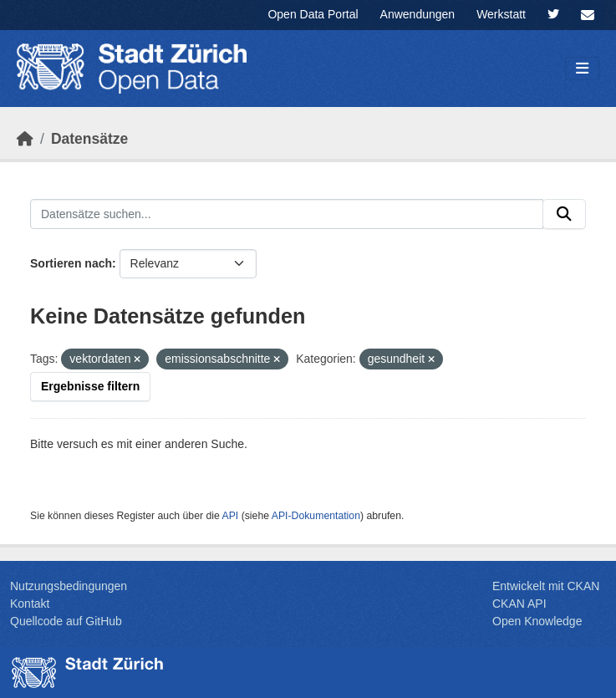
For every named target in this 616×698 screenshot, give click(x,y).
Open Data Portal (313, 14)
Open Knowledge (537, 621)
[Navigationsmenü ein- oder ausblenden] (582, 69)
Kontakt (30, 604)
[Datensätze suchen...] (287, 214)
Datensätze (89, 139)
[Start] (25, 139)
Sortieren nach (71, 263)
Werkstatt (501, 14)
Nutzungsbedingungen (69, 586)
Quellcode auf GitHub (66, 621)
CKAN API (519, 604)
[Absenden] (564, 214)
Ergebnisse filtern (90, 386)
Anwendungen (418, 14)
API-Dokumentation (316, 516)
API (231, 516)
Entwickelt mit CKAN (546, 586)
